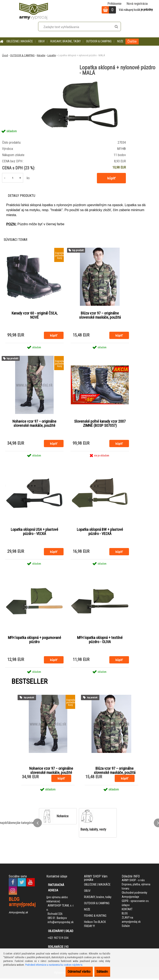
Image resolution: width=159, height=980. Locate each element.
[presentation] (37, 825)
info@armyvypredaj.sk (61, 924)
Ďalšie (132, 41)
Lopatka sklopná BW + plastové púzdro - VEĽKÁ (100, 533)
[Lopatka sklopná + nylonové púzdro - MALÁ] (79, 81)
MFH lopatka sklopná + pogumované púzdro (34, 641)
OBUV (42, 41)
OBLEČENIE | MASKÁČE (20, 41)
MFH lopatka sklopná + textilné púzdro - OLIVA (100, 641)
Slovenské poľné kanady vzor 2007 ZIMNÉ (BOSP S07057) (100, 424)
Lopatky (52, 55)
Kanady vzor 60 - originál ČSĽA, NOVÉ (34, 316)
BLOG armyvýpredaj (22, 903)
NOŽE (120, 41)
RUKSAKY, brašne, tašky (66, 41)
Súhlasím (99, 972)
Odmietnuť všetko (70, 972)
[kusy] (13, 178)
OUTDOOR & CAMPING (99, 41)
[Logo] (34, 10)
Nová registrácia (137, 4)
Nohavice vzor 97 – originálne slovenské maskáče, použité (34, 424)
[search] (116, 27)
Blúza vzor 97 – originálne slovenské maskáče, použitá (100, 316)
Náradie (41, 55)
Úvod (5, 55)
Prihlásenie (114, 4)
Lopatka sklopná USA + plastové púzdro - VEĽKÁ (34, 533)
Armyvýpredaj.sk (18, 914)
